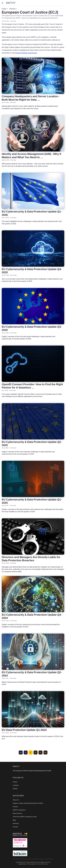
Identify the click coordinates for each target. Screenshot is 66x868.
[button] (21, 752)
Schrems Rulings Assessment (26, 53)
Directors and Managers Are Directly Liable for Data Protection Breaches (31, 559)
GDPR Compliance (19, 810)
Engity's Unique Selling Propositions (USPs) (28, 803)
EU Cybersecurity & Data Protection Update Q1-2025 (32, 501)
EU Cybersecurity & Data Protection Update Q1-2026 (32, 213)
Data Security (17, 813)
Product (15, 807)
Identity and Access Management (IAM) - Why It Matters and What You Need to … (31, 155)
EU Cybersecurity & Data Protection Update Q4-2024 (32, 616)
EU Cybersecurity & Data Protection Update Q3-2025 (32, 328)
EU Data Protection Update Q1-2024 (24, 730)
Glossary (12, 9)
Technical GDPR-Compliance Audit (25, 817)
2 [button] (35, 752)
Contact (15, 827)
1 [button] (31, 752)
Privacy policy (32, 864)
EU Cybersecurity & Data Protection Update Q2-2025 (32, 443)
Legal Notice (22, 864)
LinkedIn (16, 785)
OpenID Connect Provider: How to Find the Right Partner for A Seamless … (32, 386)
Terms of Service (42, 864)
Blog (14, 820)
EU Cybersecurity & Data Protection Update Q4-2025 (32, 271)
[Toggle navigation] (2, 3)
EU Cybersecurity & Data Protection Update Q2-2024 (32, 674)
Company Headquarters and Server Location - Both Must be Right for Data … (31, 98)
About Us (16, 800)
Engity (4, 9)
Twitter (15, 782)
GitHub (15, 789)
